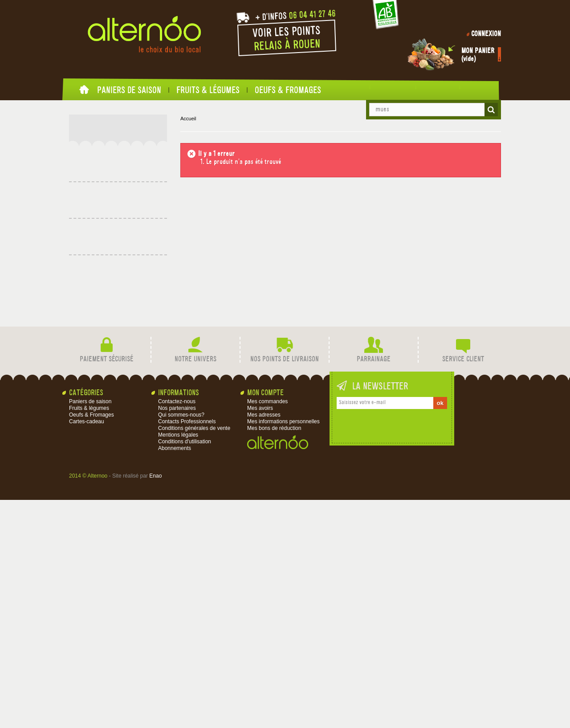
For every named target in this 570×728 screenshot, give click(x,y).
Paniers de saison (129, 90)
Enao (155, 704)
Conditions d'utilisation (185, 670)
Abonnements (175, 676)
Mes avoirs (260, 636)
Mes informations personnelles (283, 650)
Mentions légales (178, 663)
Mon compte (265, 621)
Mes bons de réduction (274, 656)
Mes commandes (267, 630)
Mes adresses (264, 643)
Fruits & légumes (208, 90)
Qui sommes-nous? (181, 643)
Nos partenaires (177, 636)
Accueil (85, 92)
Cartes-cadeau (106, 194)
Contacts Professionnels (187, 650)
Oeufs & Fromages (288, 90)
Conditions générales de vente (194, 656)
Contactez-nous (177, 630)
